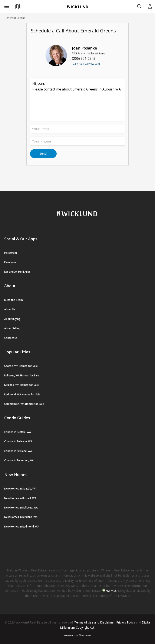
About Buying (12, 319)
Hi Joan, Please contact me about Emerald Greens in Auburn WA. (77, 100)
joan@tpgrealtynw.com (86, 64)
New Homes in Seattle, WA (20, 489)
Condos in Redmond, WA (19, 460)
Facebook (10, 262)
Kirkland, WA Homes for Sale (22, 385)
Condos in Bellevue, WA (18, 441)
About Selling (12, 328)
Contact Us (11, 338)
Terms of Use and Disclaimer (94, 622)
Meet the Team (14, 300)
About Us (10, 309)
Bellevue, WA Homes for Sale (22, 375)
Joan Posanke (85, 48)
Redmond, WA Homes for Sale (22, 394)
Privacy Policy (126, 622)
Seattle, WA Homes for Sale (21, 366)
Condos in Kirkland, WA (18, 451)
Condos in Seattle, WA (18, 432)
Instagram (11, 253)
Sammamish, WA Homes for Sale (24, 404)
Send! (43, 154)
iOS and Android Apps (17, 272)
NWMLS (111, 591)
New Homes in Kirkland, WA (21, 517)
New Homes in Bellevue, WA (21, 508)
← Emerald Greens (14, 18)
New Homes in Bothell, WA (20, 498)
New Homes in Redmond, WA (22, 527)
